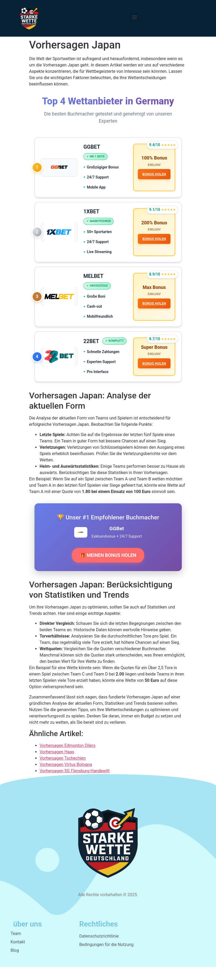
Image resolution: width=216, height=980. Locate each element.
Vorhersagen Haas (57, 765)
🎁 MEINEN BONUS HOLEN (108, 568)
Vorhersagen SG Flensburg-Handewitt (75, 784)
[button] (134, 17)
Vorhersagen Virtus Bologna (66, 778)
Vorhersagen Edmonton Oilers (68, 759)
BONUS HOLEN (154, 175)
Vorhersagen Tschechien (63, 771)
